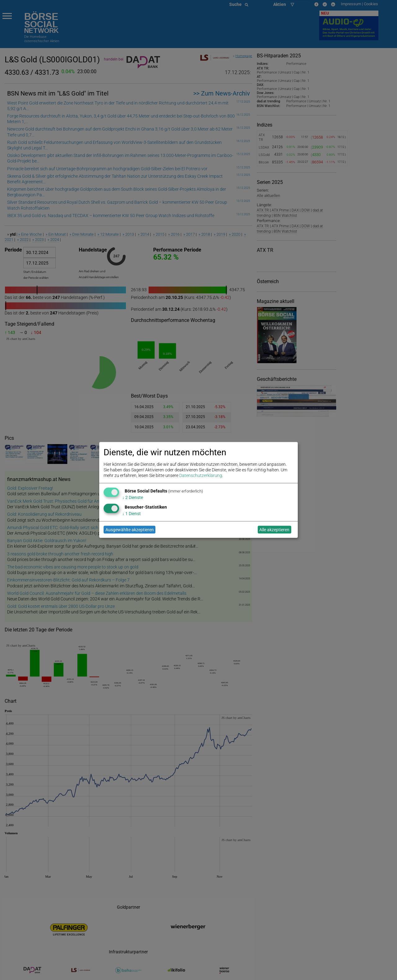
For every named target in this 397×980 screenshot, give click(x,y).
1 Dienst (132, 514)
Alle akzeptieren (274, 530)
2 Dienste (133, 497)
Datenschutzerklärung (201, 476)
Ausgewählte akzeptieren (130, 530)
